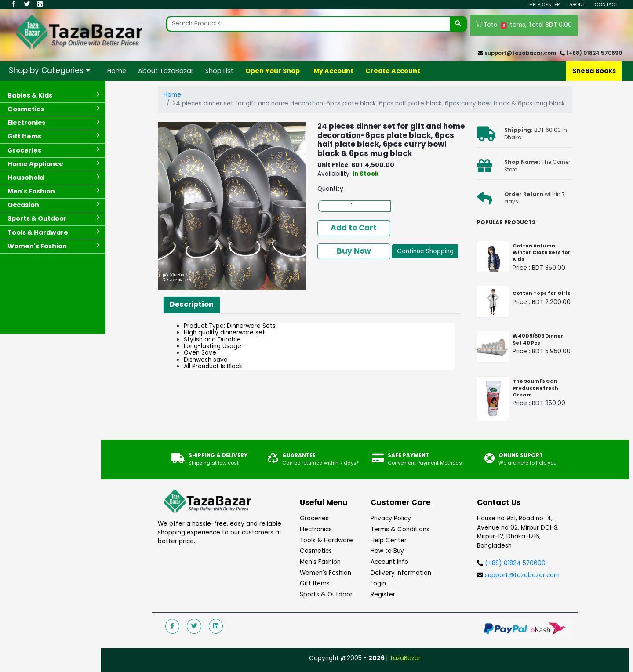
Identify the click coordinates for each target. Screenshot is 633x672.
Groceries (314, 518)
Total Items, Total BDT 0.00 (524, 25)
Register (383, 594)
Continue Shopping (425, 251)
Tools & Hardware (326, 540)
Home (117, 71)
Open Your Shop (273, 71)
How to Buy (387, 551)
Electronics (316, 529)
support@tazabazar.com (520, 53)
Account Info (389, 562)
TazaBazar (405, 658)
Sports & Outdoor (326, 594)
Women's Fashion (326, 573)
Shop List (219, 71)
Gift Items (315, 583)
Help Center (545, 4)
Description (192, 304)
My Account (333, 71)
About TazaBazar (166, 71)
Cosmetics (316, 551)
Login (378, 583)
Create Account (393, 71)
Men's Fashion (320, 562)
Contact (606, 4)
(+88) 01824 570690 (594, 53)
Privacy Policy (391, 518)
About (577, 4)
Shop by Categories (50, 70)
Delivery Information (401, 573)
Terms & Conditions (400, 529)
